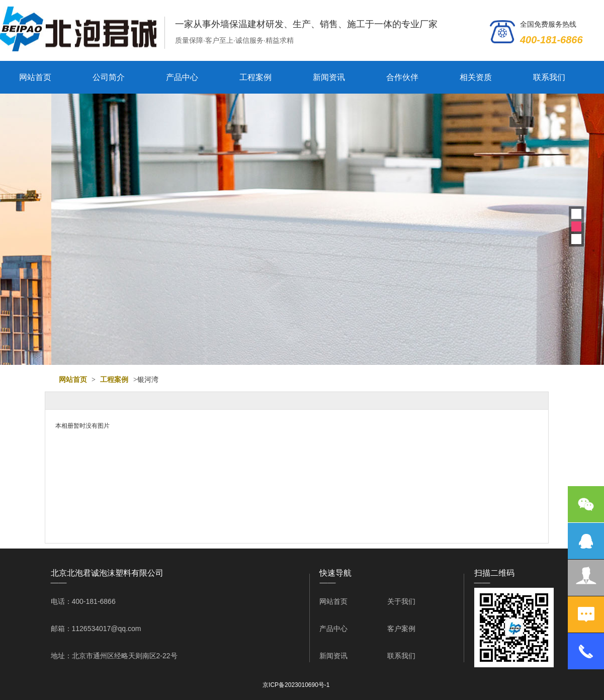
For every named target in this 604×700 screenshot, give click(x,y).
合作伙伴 (402, 77)
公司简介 (109, 77)
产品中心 (182, 77)
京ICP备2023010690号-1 (296, 685)
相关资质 (476, 77)
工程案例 (255, 77)
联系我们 (549, 77)
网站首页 (35, 77)
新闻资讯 (329, 77)
